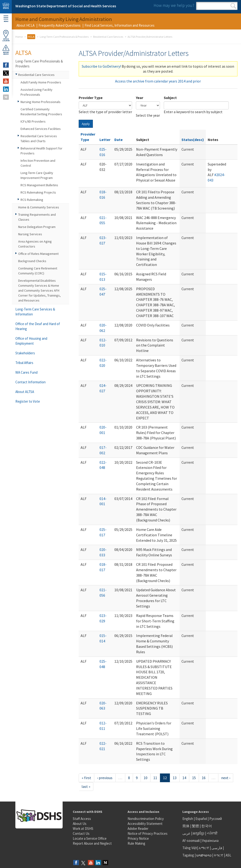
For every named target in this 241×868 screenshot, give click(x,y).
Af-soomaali (191, 841)
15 (194, 778)
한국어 (207, 826)
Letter (105, 140)
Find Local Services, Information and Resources (120, 25)
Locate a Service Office (90, 838)
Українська (210, 841)
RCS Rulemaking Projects (38, 192)
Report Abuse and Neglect (92, 843)
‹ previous (105, 778)
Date (118, 140)
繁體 (196, 826)
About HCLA (26, 25)
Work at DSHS (83, 829)
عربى (186, 833)
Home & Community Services (39, 207)
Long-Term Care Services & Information (35, 312)
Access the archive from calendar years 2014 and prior (158, 81)
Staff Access (82, 819)
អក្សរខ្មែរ (199, 833)
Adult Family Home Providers (41, 82)
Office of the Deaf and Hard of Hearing (38, 326)
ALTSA (23, 53)
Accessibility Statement (145, 824)
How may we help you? (174, 5)
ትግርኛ (219, 855)
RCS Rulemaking (32, 200)
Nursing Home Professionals (41, 102)
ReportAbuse (6, 50)
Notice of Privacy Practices (148, 833)
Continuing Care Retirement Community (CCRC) (38, 271)
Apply (86, 124)
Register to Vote (28, 401)
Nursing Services (30, 234)
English (188, 819)
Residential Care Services (108, 37)
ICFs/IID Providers (33, 121)
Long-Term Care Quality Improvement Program (37, 175)
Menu (6, 19)
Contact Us (81, 833)
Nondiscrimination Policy (146, 819)
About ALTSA (25, 392)
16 (204, 778)
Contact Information (30, 382)
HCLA (31, 37)
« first (86, 778)
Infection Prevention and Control (38, 163)
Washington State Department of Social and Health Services (66, 6)
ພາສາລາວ (204, 855)
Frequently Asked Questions (60, 25)
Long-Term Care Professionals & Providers (64, 37)
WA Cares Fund (26, 372)
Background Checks (32, 261)
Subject (170, 98)
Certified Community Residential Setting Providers (41, 112)
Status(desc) (193, 140)
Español (201, 819)
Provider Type (91, 98)
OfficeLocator (6, 36)
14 (184, 778)
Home (19, 37)
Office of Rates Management (38, 254)
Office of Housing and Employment (31, 341)
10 (146, 778)
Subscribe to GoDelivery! (101, 66)
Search (233, 6)
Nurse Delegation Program (37, 227)
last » (86, 786)
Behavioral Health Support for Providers (41, 151)
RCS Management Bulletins (39, 185)
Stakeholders (25, 353)
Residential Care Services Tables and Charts (39, 138)
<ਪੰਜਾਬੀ (212, 833)
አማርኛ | (205, 848)
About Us (80, 824)
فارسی (216, 848)
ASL (228, 855)
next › (226, 778)
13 (175, 778)
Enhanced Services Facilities (41, 129)
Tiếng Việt (190, 848)
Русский (216, 819)
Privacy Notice (138, 838)
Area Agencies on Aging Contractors (35, 244)
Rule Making (136, 843)
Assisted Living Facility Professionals (37, 92)
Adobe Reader (138, 829)
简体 (186, 826)
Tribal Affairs (24, 363)
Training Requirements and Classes (37, 217)
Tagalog (188, 855)
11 (155, 778)
